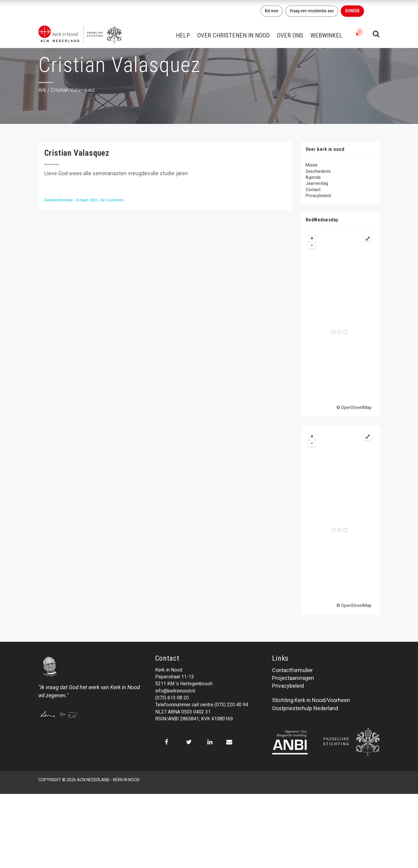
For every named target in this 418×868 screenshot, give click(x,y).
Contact (313, 190)
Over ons (290, 35)
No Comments (112, 200)
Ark (42, 90)
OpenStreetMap (356, 407)
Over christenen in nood (233, 35)
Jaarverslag (317, 183)
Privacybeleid (318, 196)
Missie (312, 165)
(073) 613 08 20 (172, 698)
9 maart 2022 (87, 200)
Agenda (313, 177)
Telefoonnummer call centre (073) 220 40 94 (202, 705)
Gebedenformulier (59, 200)
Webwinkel (326, 35)
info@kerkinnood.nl (175, 691)
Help (183, 35)
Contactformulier (292, 670)
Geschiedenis (318, 171)
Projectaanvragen (293, 678)
